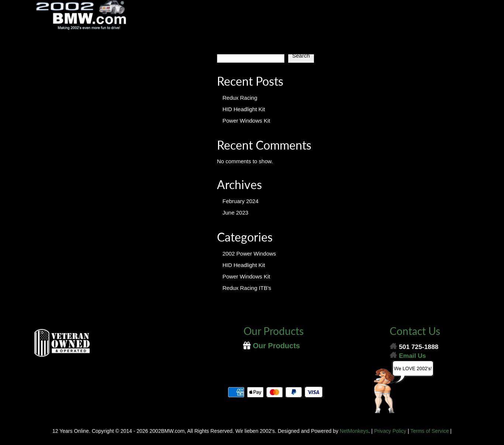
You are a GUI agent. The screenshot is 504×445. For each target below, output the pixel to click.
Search (301, 56)
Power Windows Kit (246, 121)
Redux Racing (240, 98)
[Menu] (252, 45)
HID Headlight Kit (244, 109)
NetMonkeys (354, 431)
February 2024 (241, 201)
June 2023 (235, 213)
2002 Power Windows (249, 254)
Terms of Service (429, 431)
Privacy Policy (390, 431)
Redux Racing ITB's (247, 288)
